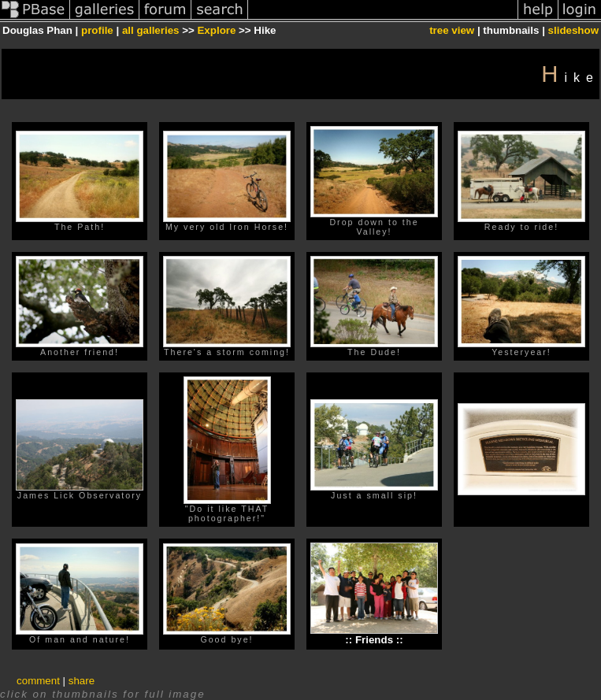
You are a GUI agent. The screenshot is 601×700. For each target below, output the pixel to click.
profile (97, 30)
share (82, 681)
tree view (452, 30)
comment (38, 681)
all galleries (151, 30)
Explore (216, 30)
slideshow (573, 30)
